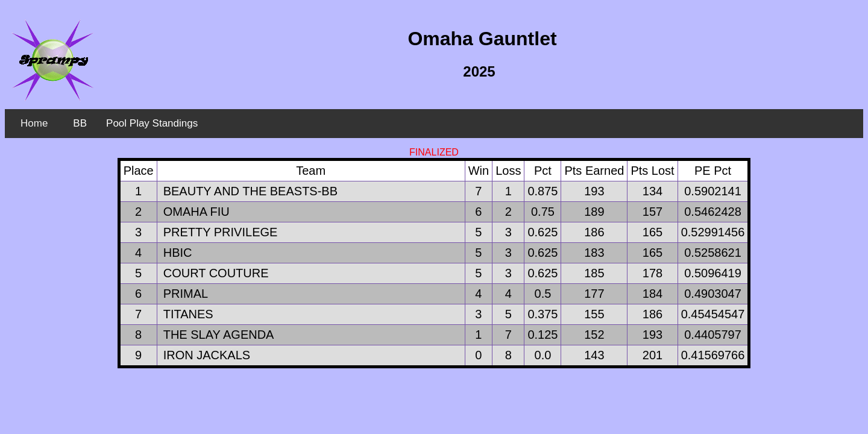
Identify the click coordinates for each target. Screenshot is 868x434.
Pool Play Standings (152, 123)
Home (34, 123)
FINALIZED (434, 152)
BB (80, 123)
